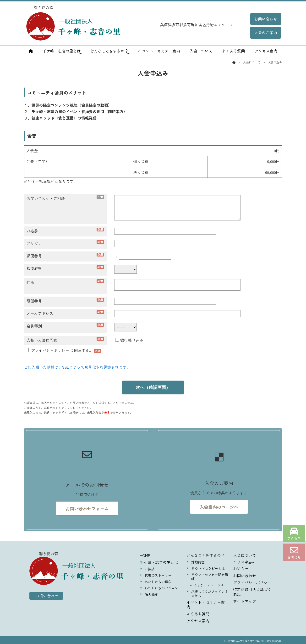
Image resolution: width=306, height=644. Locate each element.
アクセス (294, 534)
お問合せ (294, 553)
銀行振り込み (129, 340)
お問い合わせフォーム (87, 508)
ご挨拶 (150, 569)
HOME (145, 555)
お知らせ (241, 569)
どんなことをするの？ (110, 52)
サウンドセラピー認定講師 (210, 577)
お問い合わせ (266, 19)
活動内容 (198, 562)
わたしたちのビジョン (161, 588)
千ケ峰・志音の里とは (62, 52)
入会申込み (246, 562)
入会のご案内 (266, 32)
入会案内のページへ (219, 507)
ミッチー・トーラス (209, 585)
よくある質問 (233, 51)
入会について (201, 51)
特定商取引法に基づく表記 (252, 592)
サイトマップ (245, 601)
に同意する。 (59, 350)
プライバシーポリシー (50, 350)
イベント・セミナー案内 (159, 51)
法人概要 (151, 594)
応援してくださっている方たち (210, 594)
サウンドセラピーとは (208, 568)
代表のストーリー (158, 575)
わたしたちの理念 (158, 582)
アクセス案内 (266, 51)
